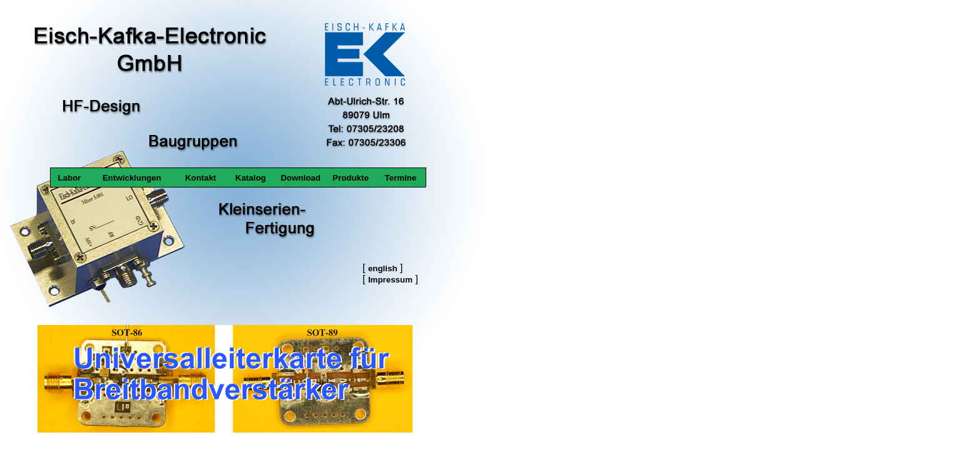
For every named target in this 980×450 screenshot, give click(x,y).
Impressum (390, 280)
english (383, 268)
